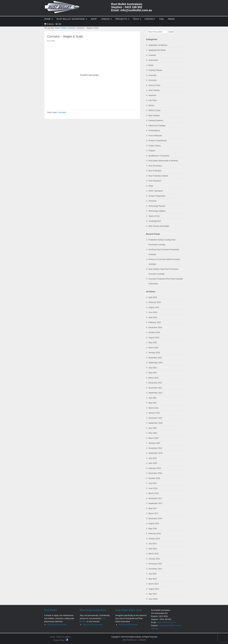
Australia (152, 55)
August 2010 (154, 589)
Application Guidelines (158, 45)
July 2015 (153, 544)
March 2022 (154, 378)
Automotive (153, 60)
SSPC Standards (156, 191)
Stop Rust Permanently (57, 625)
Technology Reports (157, 206)
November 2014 (155, 569)
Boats (151, 65)
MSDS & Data (154, 110)
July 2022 (153, 368)
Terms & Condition (63, 637)
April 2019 (153, 463)
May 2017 (153, 508)
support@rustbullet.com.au (170, 625)
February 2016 (155, 533)
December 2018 (155, 473)
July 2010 (153, 594)
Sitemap (154, 628)
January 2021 (154, 413)
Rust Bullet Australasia (62, 8)
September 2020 (155, 423)
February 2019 (155, 468)
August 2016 (154, 523)
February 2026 (155, 302)
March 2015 (154, 554)
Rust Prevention (155, 166)
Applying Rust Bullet (157, 50)
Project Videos (155, 146)
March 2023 (154, 348)
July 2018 (153, 483)
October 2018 (154, 478)
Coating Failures (155, 70)
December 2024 (155, 327)
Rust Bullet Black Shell (129, 610)
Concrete (152, 75)
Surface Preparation (157, 196)
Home (53, 637)
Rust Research (155, 181)
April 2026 (153, 297)
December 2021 (155, 383)
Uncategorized (155, 221)
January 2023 (154, 353)
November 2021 (155, 388)
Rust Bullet (50, 610)
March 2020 (154, 438)
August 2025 (154, 307)
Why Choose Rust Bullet (159, 226)
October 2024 (154, 332)
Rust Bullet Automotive (93, 610)
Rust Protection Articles (158, 176)
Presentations (154, 130)
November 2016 (155, 518)
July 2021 (153, 398)
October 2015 (154, 539)
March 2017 (154, 513)
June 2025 (153, 312)
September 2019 (155, 453)
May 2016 (153, 529)
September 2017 (155, 503)
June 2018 (153, 488)
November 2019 (155, 448)
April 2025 (153, 317)
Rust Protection (155, 171)
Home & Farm (154, 85)
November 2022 (155, 358)
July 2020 (153, 428)
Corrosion (62, 112)
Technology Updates (157, 211)
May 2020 (153, 433)
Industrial (152, 95)
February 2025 (155, 322)
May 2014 (153, 579)
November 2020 (155, 418)
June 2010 (153, 599)
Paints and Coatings (157, 126)
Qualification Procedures (159, 156)
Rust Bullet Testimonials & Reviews (163, 161)
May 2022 (153, 373)
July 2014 (153, 574)
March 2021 (154, 408)
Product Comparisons (158, 141)
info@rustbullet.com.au (166, 622)
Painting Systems (156, 120)
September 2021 (155, 393)
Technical (152, 201)
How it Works (154, 90)
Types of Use (154, 216)
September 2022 (155, 363)
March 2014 (154, 584)
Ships (151, 186)
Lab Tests (153, 100)
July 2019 (153, 458)
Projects (152, 151)
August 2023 (154, 338)
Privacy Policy (59, 640)
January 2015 (154, 559)
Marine (151, 105)
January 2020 (154, 443)
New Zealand (154, 115)
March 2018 (154, 493)
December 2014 (155, 564)
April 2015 (153, 549)
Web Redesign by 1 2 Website (134, 640)
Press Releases (155, 136)
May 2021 (153, 403)
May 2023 (153, 342)
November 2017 (155, 498)
